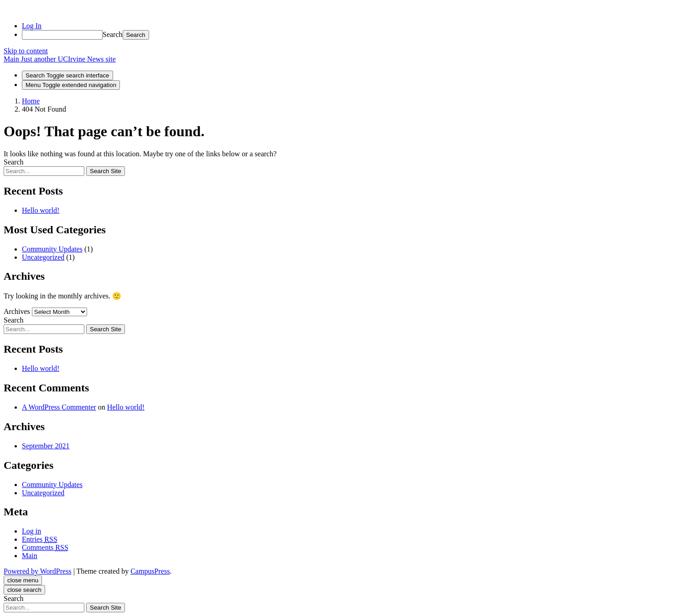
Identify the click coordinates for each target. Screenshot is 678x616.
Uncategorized (43, 257)
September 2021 (46, 446)
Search (113, 34)
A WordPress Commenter (59, 407)
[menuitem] (348, 35)
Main (30, 556)
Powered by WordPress (38, 571)
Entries (40, 539)
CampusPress (150, 571)
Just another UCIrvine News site (68, 59)
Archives (17, 311)
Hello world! (41, 210)
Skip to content (26, 51)
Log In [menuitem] (32, 26)
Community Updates (52, 249)
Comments (45, 547)
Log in (31, 531)
